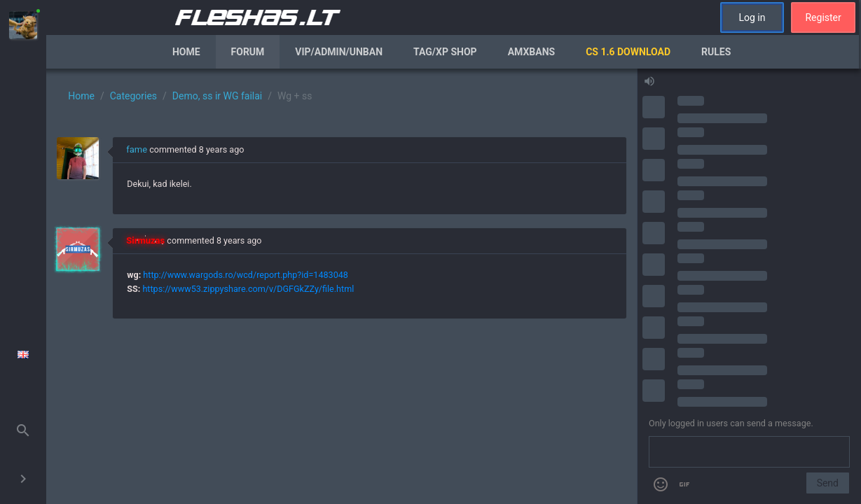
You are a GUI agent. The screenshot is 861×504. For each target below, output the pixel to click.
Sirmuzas (145, 240)
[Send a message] (749, 452)
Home (186, 52)
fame (137, 149)
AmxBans (532, 52)
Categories (133, 96)
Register (823, 17)
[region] (342, 286)
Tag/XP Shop (445, 52)
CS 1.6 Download (628, 52)
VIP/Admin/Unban (339, 52)
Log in (752, 17)
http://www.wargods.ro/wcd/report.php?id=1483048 (246, 275)
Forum (248, 52)
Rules (716, 52)
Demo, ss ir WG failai (217, 96)
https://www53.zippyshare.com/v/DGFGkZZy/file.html (248, 289)
